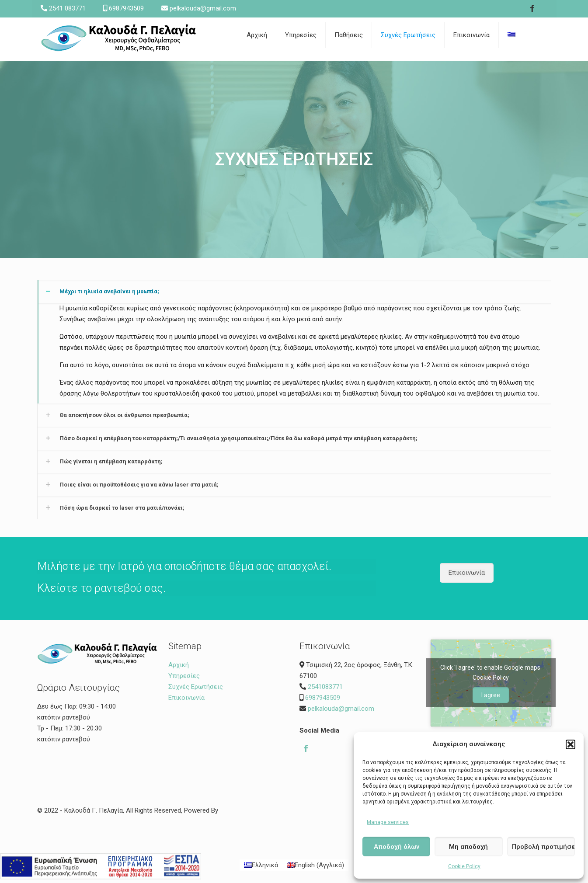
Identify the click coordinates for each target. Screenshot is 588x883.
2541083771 (325, 687)
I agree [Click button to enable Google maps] (491, 695)
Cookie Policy (464, 866)
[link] (349, 57)
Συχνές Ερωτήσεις (196, 687)
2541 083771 (67, 8)
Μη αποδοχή (468, 847)
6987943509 (126, 8)
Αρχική (179, 665)
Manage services (388, 822)
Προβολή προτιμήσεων (543, 847)
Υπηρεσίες (184, 676)
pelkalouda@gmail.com (203, 8)
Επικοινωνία (186, 698)
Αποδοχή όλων (397, 847)
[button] (571, 744)
